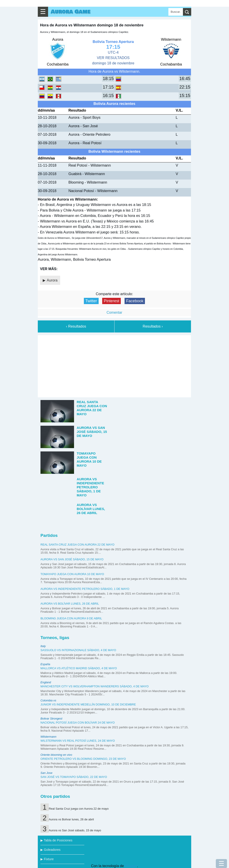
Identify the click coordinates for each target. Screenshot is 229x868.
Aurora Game (71, 12)
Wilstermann (48, 737)
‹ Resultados (76, 326)
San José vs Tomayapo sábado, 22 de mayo (74, 777)
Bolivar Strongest (51, 719)
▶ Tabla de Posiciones (56, 840)
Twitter (91, 301)
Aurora (52, 280)
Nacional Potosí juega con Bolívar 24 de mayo (78, 723)
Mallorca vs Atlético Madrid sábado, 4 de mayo (79, 668)
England (46, 682)
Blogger (131, 866)
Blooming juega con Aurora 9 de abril (71, 618)
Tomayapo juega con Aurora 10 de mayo (72, 574)
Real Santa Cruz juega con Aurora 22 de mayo (77, 545)
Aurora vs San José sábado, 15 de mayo (72, 559)
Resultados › (153, 326)
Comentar (114, 312)
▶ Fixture (47, 859)
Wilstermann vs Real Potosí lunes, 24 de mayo (78, 741)
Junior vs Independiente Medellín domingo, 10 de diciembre (88, 704)
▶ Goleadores (50, 850)
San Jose (46, 773)
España (45, 664)
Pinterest (111, 301)
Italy (43, 646)
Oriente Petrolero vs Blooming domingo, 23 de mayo (83, 759)
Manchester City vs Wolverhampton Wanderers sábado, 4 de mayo (95, 686)
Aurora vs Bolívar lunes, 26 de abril (70, 604)
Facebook (135, 301)
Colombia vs (48, 700)
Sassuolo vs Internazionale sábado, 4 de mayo (78, 650)
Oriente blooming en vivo (56, 755)
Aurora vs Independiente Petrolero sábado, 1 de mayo (85, 589)
